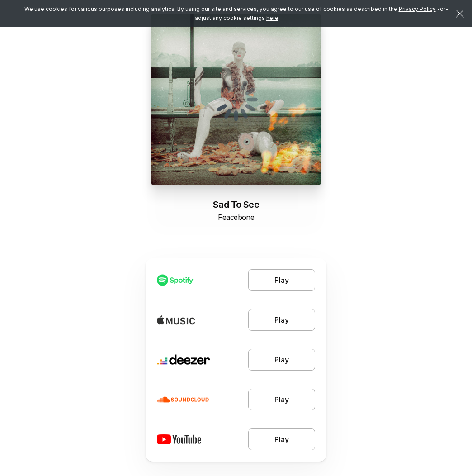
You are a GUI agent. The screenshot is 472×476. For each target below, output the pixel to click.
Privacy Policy (417, 9)
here (272, 18)
